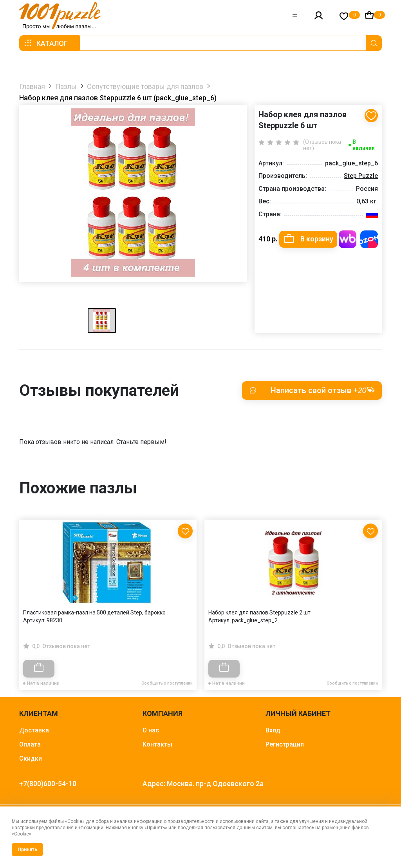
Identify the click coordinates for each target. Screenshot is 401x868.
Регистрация (285, 744)
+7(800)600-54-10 (48, 784)
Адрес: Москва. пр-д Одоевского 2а (203, 784)
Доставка (34, 730)
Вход (273, 730)
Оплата (30, 744)
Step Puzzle (361, 176)
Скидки (31, 758)
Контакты (157, 744)
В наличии (364, 145)
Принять (27, 850)
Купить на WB (348, 239)
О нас (151, 730)
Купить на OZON (369, 239)
